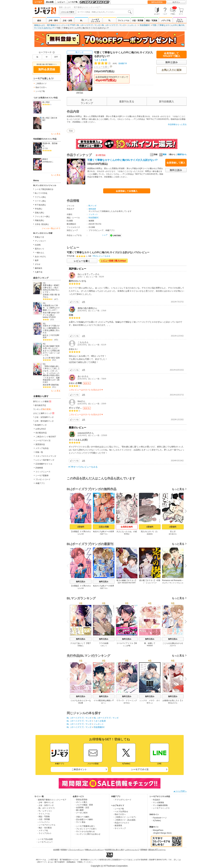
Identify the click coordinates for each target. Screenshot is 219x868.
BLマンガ (80, 52)
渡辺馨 (81, 703)
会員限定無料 (127, 527)
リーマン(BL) (40, 201)
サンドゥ (173, 583)
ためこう (104, 646)
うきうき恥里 (101, 60)
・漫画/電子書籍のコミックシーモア (51, 800)
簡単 (163, 154)
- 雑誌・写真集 (44, 817)
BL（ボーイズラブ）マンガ (88, 25)
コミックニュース (43, 472)
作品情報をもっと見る (177, 124)
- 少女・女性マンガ (46, 805)
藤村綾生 (39, 268)
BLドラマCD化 (41, 193)
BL (81, 21)
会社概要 (56, 850)
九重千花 (39, 272)
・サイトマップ (119, 828)
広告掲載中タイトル (44, 464)
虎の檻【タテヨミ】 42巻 (150, 580)
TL (109, 21)
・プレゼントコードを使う (85, 829)
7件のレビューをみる (101, 256)
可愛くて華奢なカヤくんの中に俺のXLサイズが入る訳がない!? (122, 160)
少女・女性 (67, 21)
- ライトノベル (44, 814)
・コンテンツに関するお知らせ (87, 834)
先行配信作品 (41, 433)
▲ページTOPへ (180, 791)
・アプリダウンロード (122, 800)
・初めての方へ (119, 814)
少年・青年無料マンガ (44, 421)
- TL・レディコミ (45, 811)
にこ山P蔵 (127, 646)
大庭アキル (104, 534)
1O (58, 313)
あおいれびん (40, 257)
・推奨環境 (117, 826)
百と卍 (173, 532)
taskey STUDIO (49, 317)
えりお (45, 148)
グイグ (154, 583)
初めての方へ (41, 87)
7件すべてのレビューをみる (84, 467)
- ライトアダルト (45, 833)
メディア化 (166, 21)
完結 (71, 131)
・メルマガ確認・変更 (84, 805)
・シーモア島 (118, 809)
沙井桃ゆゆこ (48, 162)
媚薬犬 (45, 159)
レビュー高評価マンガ (45, 460)
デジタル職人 (48, 315)
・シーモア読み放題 (44, 839)
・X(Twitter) (156, 821)
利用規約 (64, 850)
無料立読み (81, 582)
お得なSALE (41, 429)
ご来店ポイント (79, 769)
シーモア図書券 (42, 476)
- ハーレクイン (44, 822)
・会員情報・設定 (82, 807)
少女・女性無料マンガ (44, 417)
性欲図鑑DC (145, 25)
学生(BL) (39, 209)
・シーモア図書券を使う (85, 826)
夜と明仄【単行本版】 (50, 119)
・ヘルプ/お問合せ (120, 812)
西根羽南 (55, 385)
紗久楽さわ (173, 534)
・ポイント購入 (81, 802)
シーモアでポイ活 (43, 441)
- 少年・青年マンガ (46, 803)
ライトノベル (124, 21)
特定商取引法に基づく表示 (114, 850)
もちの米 (81, 534)
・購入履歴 (79, 810)
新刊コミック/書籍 (42, 401)
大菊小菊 (53, 295)
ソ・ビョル (147, 583)
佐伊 (119, 583)
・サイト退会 (80, 822)
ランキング (42, 409)
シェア (105, 235)
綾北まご (47, 335)
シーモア (38, 2)
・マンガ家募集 (158, 803)
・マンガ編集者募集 (159, 805)
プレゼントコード (43, 479)
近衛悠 (46, 295)
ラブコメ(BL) (40, 197)
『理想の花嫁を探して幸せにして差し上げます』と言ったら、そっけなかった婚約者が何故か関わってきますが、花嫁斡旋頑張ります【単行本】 (51, 374)
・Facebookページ (159, 818)
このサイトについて (132, 850)
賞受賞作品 (40, 444)
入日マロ (173, 646)
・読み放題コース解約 (84, 819)
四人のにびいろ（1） (150, 532)
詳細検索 (39, 468)
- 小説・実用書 (44, 819)
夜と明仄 (46, 102)
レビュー (61, 2)
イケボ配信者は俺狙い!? (104, 700)
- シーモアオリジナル (46, 825)
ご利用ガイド (41, 84)
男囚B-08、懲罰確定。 (50, 145)
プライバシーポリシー (76, 850)
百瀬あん (81, 646)
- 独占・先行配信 (45, 828)
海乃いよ (150, 703)
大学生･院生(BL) (42, 224)
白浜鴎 (38, 245)
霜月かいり (40, 249)
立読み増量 (104, 527)
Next (184, 511)
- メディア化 (43, 831)
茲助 (58, 358)
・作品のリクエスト (121, 823)
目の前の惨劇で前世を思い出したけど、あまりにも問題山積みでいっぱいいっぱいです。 (51, 351)
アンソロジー (40, 241)
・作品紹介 (156, 800)
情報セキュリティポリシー (94, 850)
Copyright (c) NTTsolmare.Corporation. (109, 866)
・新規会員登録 (81, 800)
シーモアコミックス (95, 21)
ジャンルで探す (68, 12)
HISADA (150, 646)
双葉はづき (40, 237)
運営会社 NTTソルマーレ (157, 850)
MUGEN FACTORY (129, 583)
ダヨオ (38, 264)
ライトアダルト (180, 21)
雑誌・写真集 (152, 21)
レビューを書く (102, 67)
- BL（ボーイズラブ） (47, 808)
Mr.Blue (127, 534)
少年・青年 (53, 21)
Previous (69, 511)
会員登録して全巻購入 (127, 191)
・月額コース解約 (82, 817)
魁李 (37, 260)
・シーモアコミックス (160, 808)
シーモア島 (73, 2)
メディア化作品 (42, 448)
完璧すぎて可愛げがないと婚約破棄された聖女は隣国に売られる (51, 329)
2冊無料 (173, 527)
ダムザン (165, 583)
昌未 (45, 337)
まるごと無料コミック (44, 413)
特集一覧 (39, 452)
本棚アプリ (40, 483)
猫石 (53, 358)
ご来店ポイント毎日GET (46, 437)
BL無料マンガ (41, 425)
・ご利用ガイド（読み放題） (125, 820)
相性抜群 (92, 209)
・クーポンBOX (81, 813)
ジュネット (132, 25)
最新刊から (182, 154)
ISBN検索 (144, 850)
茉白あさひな (173, 703)
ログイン (176, 2)
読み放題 (50, 2)
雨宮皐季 (47, 385)
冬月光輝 (55, 335)
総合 (39, 21)
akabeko (150, 534)
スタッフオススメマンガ (46, 456)
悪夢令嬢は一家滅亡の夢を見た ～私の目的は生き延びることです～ (51, 289)
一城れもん (40, 253)
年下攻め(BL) (40, 205)
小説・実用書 (138, 21)
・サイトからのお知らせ (85, 831)
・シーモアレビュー (44, 842)
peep (53, 313)
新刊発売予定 (40, 405)
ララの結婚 (104, 643)
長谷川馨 (47, 313)
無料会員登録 (157, 2)
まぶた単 (47, 358)
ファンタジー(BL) (42, 217)
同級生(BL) (39, 220)
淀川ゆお (127, 703)
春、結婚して (150, 643)
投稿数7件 (111, 63)
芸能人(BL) (39, 213)
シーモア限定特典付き (44, 189)
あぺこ (104, 703)
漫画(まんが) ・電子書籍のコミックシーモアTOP (55, 25)
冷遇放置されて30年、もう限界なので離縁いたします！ (51, 308)
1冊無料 (80, 527)
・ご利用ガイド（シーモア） (125, 817)
